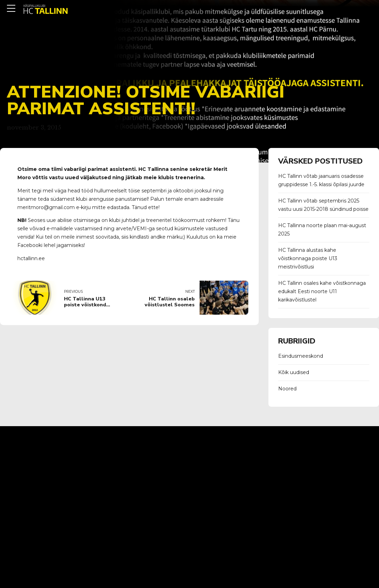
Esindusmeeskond (301, 356)
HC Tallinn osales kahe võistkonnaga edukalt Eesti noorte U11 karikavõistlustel (322, 291)
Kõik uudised (294, 372)
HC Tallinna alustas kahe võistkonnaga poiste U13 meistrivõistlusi (308, 258)
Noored (287, 389)
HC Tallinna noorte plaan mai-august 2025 (322, 230)
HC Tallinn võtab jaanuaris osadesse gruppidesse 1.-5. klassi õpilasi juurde (321, 180)
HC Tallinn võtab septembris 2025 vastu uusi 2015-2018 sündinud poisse (323, 205)
